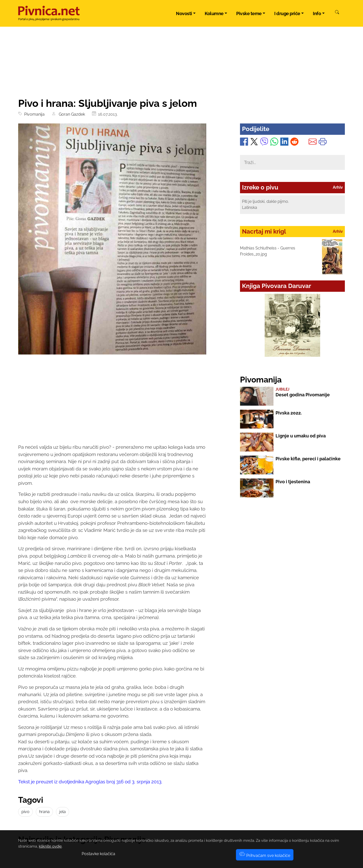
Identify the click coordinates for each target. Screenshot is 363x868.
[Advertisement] (112, 404)
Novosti (184, 13)
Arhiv (338, 187)
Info (317, 13)
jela (63, 812)
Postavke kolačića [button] (98, 854)
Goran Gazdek (71, 114)
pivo (25, 812)
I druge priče (287, 13)
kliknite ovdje (50, 846)
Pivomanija (33, 114)
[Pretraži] (337, 13)
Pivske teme (249, 13)
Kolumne (214, 13)
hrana (44, 812)
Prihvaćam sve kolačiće (265, 856)
